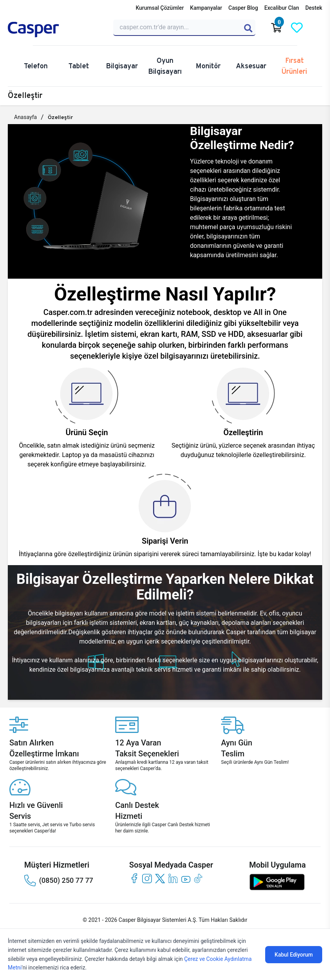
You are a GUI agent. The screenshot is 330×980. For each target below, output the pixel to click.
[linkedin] (173, 878)
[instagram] (147, 878)
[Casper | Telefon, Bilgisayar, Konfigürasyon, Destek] (56, 30)
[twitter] (160, 878)
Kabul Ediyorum (294, 955)
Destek (314, 8)
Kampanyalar (206, 8)
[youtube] (186, 878)
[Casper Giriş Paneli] (317, 28)
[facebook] (134, 878)
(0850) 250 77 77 (59, 880)
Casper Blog (243, 8)
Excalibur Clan (282, 8)
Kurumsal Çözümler (160, 8)
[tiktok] (199, 878)
